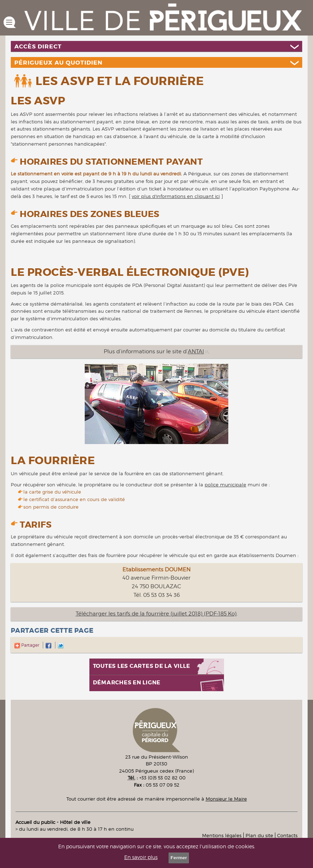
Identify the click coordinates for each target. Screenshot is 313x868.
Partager (27, 645)
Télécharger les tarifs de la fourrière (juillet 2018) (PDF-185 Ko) (156, 614)
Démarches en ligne (127, 683)
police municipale (225, 485)
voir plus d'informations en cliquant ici (176, 196)
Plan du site (259, 835)
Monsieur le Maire (226, 799)
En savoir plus (141, 857)
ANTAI (196, 352)
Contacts (287, 835)
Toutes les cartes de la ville (142, 666)
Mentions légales (222, 835)
